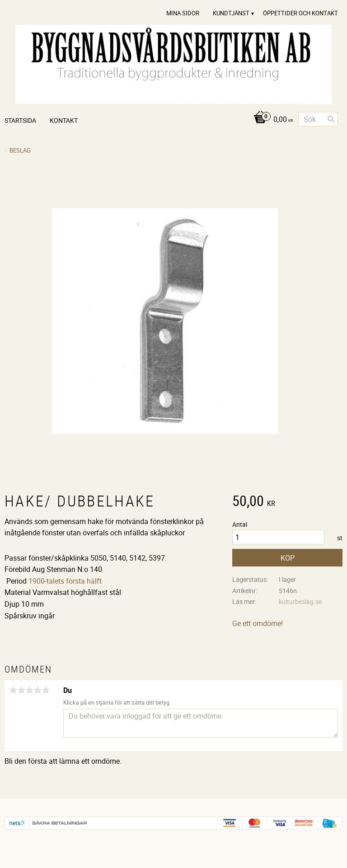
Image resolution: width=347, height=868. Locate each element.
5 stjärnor (46, 690)
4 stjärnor (38, 690)
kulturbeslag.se (300, 601)
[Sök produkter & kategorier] (318, 119)
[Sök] (331, 119)
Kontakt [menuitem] (64, 120)
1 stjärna (13, 690)
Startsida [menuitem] (20, 120)
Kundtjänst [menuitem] (231, 13)
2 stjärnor (21, 690)
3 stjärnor (29, 690)
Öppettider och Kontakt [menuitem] (300, 13)
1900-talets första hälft (65, 581)
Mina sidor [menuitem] (183, 13)
